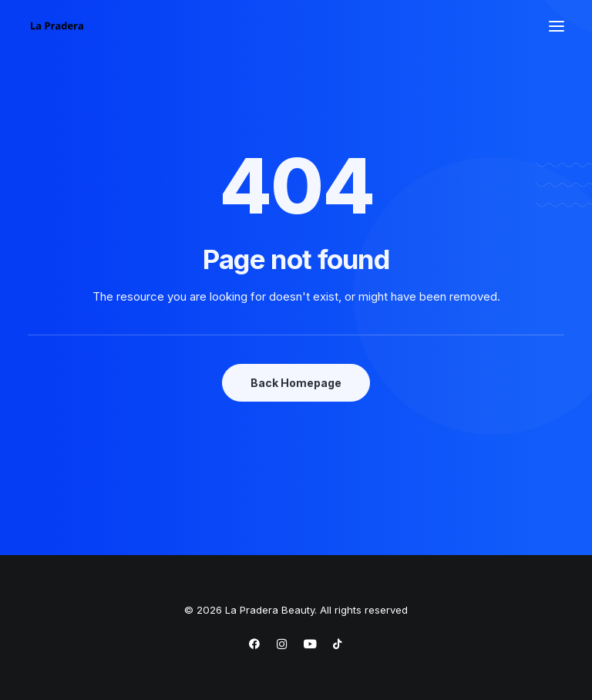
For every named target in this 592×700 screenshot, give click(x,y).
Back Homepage (296, 383)
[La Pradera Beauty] (57, 26)
